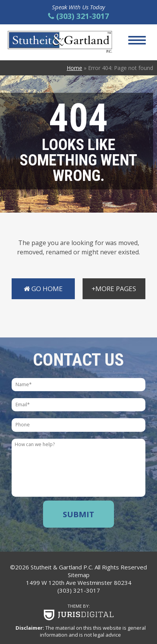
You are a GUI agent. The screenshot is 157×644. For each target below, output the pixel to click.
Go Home (43, 289)
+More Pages (114, 289)
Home (74, 68)
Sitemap (79, 575)
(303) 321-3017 (79, 590)
